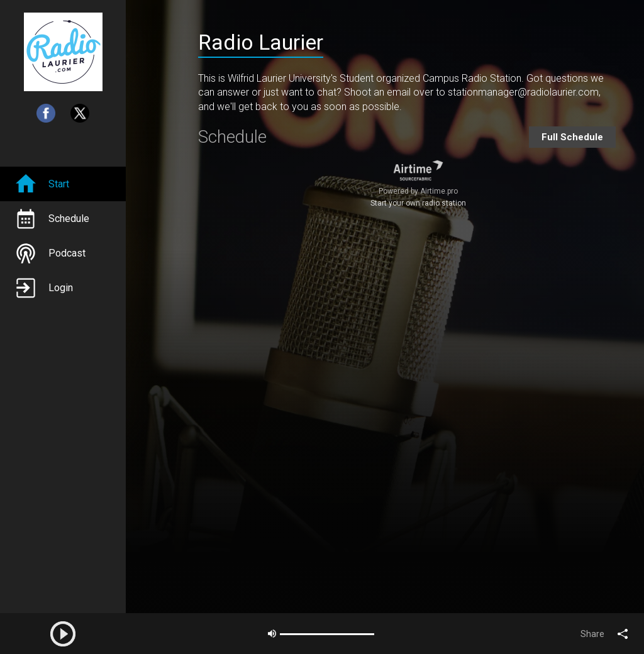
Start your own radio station (418, 203)
